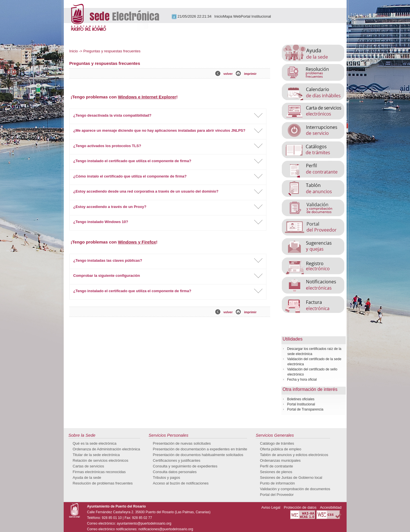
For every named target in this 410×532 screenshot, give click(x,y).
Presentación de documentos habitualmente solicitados (198, 455)
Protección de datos (300, 507)
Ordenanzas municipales (280, 460)
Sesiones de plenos (276, 472)
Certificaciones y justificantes (177, 460)
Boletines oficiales (301, 399)
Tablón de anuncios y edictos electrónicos (294, 455)
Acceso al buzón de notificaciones (181, 483)
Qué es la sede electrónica (95, 443)
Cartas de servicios (89, 466)
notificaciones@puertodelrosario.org (166, 529)
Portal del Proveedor (277, 495)
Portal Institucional (256, 16)
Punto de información (277, 483)
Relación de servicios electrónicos (101, 460)
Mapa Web (232, 16)
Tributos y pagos (167, 478)
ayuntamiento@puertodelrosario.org (144, 523)
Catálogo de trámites (277, 443)
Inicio (219, 16)
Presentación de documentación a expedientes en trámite (200, 449)
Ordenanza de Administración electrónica (106, 449)
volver (228, 74)
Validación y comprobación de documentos (295, 489)
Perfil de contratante (276, 466)
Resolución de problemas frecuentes (103, 483)
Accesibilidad (331, 507)
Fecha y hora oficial (302, 380)
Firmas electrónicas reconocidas (99, 472)
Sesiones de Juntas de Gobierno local (291, 478)
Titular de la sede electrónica (96, 455)
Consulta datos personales (175, 472)
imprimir (250, 74)
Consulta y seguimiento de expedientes (185, 466)
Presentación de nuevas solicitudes (182, 443)
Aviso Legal (271, 507)
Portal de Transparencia (305, 409)
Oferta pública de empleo (280, 449)
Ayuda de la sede (87, 478)
